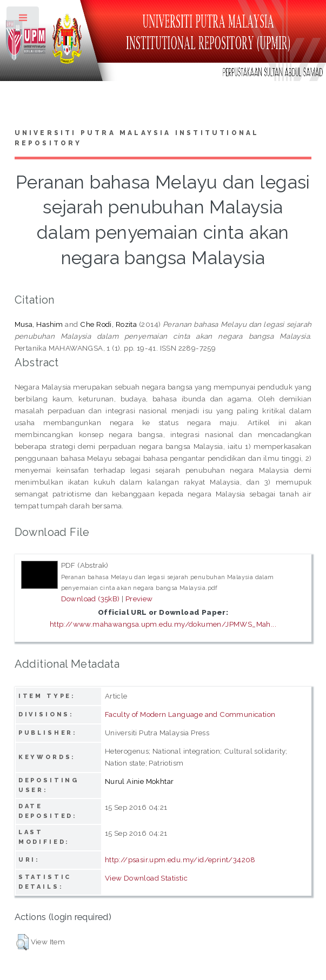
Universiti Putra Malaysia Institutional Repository (137, 138)
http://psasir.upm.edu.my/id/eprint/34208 (180, 860)
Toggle (24, 20)
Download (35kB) (91, 599)
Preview (139, 599)
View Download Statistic (146, 878)
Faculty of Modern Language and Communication (190, 714)
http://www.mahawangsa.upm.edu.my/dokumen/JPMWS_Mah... (163, 624)
